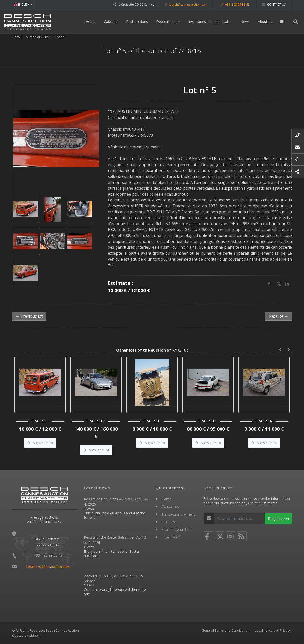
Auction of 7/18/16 (39, 37)
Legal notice (171, 537)
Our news (169, 522)
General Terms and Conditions (224, 630)
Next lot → (278, 316)
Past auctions (137, 22)
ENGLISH (22, 5)
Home (91, 22)
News (245, 22)
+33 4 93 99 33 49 (235, 5)
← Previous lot (29, 316)
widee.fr (35, 635)
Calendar (111, 22)
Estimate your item (177, 529)
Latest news (97, 488)
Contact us (274, 5)
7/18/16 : (152, 350)
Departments (167, 22)
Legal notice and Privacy (273, 630)
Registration (278, 518)
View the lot (40, 443)
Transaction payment (178, 514)
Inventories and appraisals (209, 22)
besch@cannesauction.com (186, 5)
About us (265, 22)
